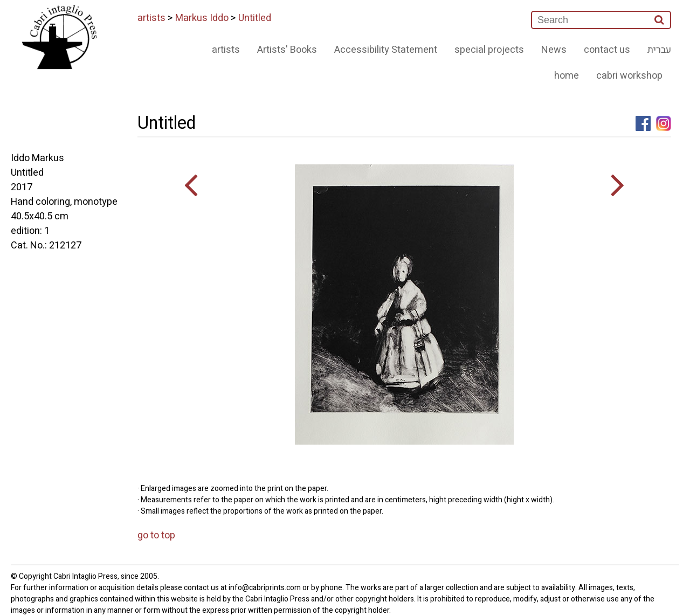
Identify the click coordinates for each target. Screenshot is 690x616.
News (554, 50)
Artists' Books (287, 50)
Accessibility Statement (386, 50)
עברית (659, 50)
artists (151, 18)
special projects (489, 50)
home (567, 76)
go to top (156, 535)
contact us (607, 50)
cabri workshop (629, 76)
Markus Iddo (202, 18)
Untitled (255, 18)
